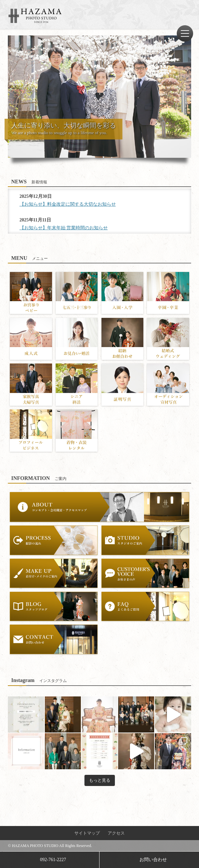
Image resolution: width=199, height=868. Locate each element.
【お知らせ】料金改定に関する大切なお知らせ (68, 204)
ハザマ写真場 (35, 16)
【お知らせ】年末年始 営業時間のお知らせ (64, 228)
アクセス (116, 833)
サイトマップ (87, 833)
